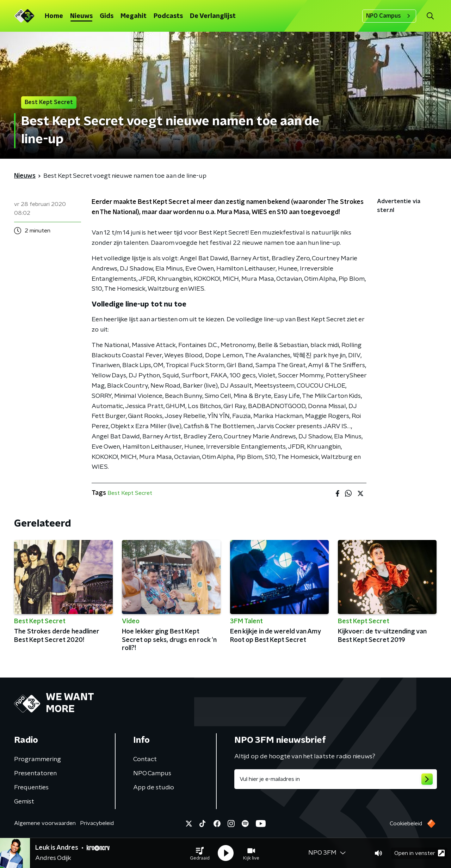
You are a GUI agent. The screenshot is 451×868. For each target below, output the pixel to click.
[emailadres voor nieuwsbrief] (336, 779)
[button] (200, 853)
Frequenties (31, 788)
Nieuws (81, 16)
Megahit (134, 16)
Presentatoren (35, 773)
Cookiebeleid (406, 824)
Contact (145, 759)
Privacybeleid (97, 823)
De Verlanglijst (213, 16)
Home (54, 16)
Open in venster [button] (419, 853)
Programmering (38, 759)
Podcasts (168, 16)
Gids (107, 16)
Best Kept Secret (130, 493)
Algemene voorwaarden (45, 823)
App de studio (154, 788)
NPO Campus (389, 16)
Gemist (24, 802)
